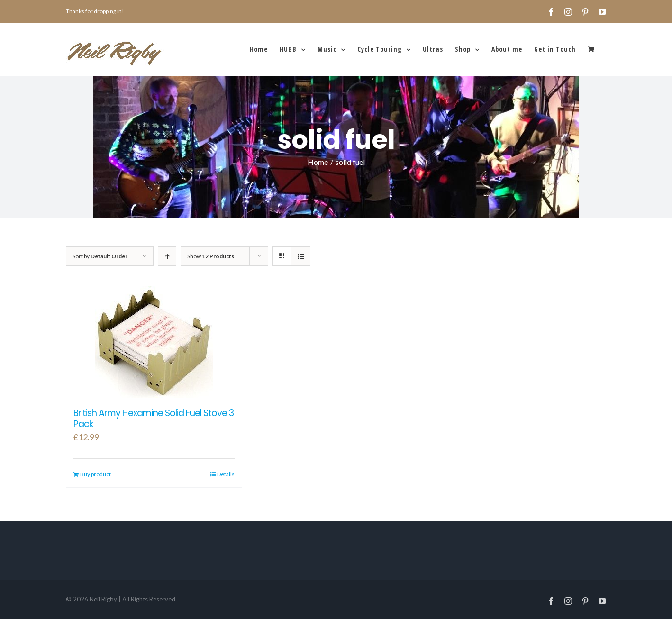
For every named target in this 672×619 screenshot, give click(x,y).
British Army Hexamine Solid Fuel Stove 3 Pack (154, 419)
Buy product (95, 474)
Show (211, 256)
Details (226, 474)
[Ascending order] (167, 256)
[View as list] (301, 256)
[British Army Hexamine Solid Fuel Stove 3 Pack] (154, 342)
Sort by (100, 256)
